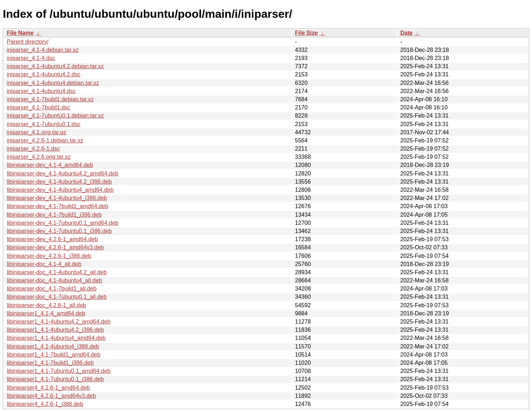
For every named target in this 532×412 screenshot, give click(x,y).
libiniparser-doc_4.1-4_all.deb (44, 264)
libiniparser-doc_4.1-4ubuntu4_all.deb (54, 280)
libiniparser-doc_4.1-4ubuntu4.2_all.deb (57, 272)
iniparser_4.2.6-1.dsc (33, 149)
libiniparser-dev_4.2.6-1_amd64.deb (52, 239)
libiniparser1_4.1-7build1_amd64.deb (53, 355)
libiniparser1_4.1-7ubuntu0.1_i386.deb (55, 379)
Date (406, 33)
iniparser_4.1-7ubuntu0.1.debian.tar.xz (55, 116)
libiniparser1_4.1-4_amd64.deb (46, 313)
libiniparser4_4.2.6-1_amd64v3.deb (51, 396)
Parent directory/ (28, 42)
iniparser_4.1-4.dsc (31, 58)
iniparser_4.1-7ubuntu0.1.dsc (44, 124)
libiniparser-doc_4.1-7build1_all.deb (52, 289)
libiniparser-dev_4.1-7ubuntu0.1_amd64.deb (63, 223)
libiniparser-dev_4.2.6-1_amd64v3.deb (55, 247)
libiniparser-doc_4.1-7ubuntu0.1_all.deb (57, 297)
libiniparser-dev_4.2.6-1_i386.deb (49, 256)
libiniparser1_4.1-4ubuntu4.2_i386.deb (55, 330)
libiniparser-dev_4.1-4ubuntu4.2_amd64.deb (63, 174)
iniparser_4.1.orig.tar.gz (36, 132)
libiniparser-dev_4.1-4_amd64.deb (50, 165)
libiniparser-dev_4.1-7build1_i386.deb (54, 215)
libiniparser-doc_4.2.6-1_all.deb (46, 305)
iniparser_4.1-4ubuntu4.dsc (41, 91)
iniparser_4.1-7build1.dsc (39, 107)
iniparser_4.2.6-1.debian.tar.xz (45, 140)
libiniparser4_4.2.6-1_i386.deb (45, 404)
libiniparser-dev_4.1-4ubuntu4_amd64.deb (60, 190)
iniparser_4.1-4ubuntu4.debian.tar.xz (53, 83)
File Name (20, 33)
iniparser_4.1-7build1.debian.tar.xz (50, 99)
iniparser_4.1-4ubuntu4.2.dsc (44, 74)
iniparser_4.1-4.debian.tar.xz (43, 50)
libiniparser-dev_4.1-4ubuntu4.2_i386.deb (59, 182)
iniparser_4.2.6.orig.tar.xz (39, 157)
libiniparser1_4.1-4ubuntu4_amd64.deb (56, 338)
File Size (306, 33)
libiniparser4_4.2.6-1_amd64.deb (48, 388)
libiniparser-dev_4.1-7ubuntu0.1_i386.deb (59, 231)
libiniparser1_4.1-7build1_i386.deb (50, 363)
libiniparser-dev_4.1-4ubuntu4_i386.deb (57, 198)
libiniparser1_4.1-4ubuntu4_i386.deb (53, 346)
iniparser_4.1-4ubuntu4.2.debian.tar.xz (55, 66)
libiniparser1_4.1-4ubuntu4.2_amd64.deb (59, 322)
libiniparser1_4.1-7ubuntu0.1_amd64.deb (59, 371)
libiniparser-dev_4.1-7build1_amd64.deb (58, 206)
